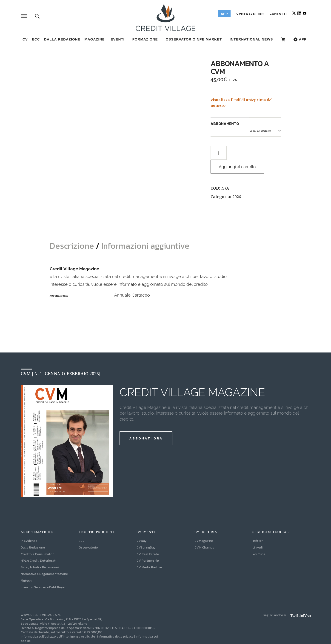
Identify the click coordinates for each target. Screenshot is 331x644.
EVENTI (118, 39)
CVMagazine (204, 528)
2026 (237, 196)
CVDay (141, 528)
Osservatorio (88, 535)
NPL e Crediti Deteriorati (38, 548)
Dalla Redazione (62, 39)
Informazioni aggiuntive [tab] (145, 233)
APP (300, 39)
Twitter (258, 528)
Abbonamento (225, 124)
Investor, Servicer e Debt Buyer (43, 574)
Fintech (26, 568)
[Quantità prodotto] (219, 153)
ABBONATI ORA (146, 425)
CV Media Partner (149, 554)
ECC (36, 39)
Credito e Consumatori (37, 541)
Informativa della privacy (115, 624)
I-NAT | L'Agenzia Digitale (76, 632)
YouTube (259, 541)
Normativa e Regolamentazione (44, 561)
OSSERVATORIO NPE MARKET (194, 39)
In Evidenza (29, 528)
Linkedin (258, 535)
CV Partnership (148, 548)
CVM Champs (204, 535)
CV (25, 39)
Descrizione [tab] (73, 233)
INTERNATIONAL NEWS (251, 39)
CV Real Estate (148, 541)
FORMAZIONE (145, 39)
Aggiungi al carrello (238, 167)
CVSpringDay (146, 535)
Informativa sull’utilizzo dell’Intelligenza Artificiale (58, 624)
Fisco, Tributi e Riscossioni (40, 554)
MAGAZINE (94, 39)
